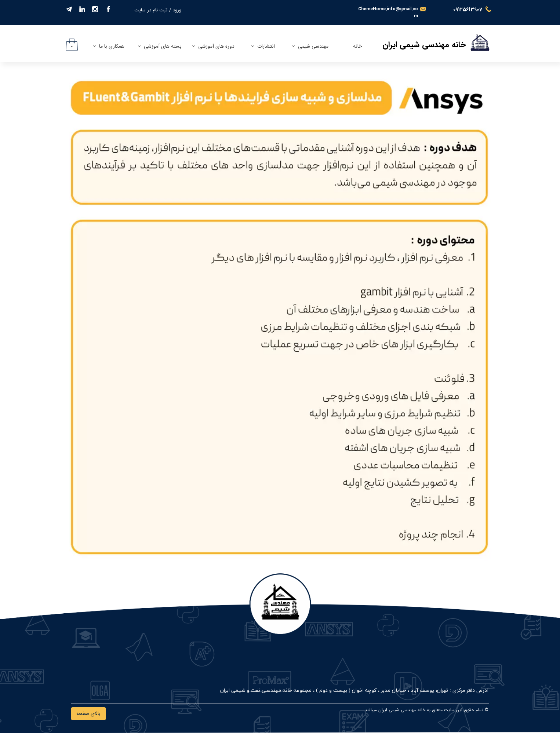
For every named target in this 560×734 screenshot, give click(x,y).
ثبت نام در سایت (151, 10)
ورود (177, 10)
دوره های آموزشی (216, 46)
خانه (358, 46)
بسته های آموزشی (163, 46)
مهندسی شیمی (313, 46)
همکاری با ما (112, 46)
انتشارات (266, 46)
